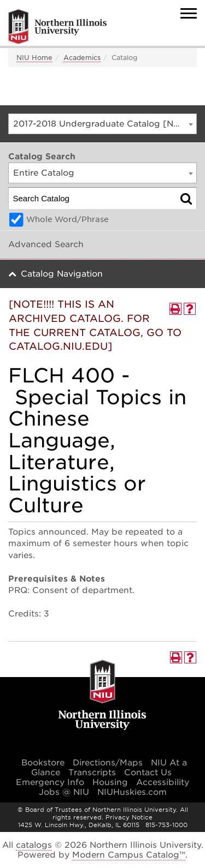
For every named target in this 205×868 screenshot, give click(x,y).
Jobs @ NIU (64, 792)
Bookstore (43, 763)
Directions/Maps (108, 763)
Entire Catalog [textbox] (44, 173)
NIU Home (34, 58)
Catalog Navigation (62, 274)
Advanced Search (46, 244)
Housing (110, 782)
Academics (82, 58)
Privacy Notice (129, 817)
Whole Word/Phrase (68, 219)
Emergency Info (50, 782)
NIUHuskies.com (132, 792)
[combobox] (102, 124)
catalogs (34, 845)
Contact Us (148, 773)
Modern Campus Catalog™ (129, 855)
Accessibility (163, 782)
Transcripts (92, 773)
